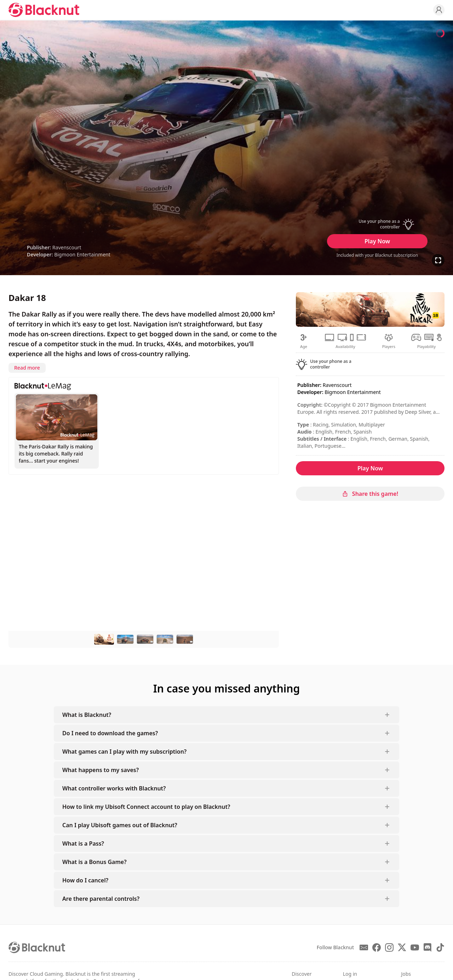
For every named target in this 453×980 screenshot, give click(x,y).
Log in (350, 974)
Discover (302, 974)
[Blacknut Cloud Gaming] (44, 10)
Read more (27, 368)
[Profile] (439, 10)
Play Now (377, 241)
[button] (377, 224)
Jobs (406, 974)
